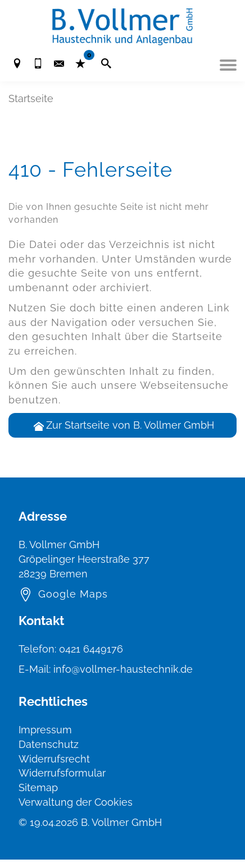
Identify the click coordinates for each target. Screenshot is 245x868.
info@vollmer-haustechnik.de (123, 669)
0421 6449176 (91, 649)
